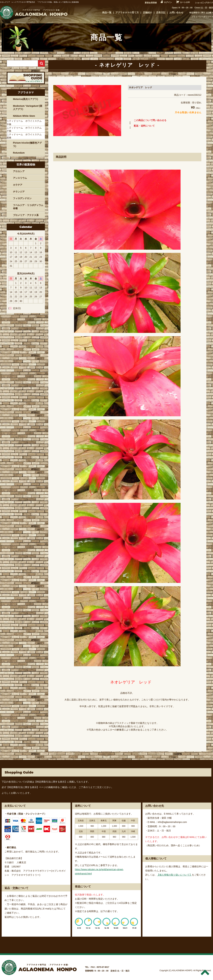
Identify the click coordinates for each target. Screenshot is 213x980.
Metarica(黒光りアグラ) (25, 99)
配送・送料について (141, 126)
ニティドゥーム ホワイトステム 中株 (25, 123)
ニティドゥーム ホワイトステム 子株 (25, 129)
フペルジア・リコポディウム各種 (28, 207)
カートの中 (185, 2)
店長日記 (161, 13)
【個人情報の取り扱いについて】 (174, 875)
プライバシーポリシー (201, 17)
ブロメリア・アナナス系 (26, 215)
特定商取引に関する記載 (200, 13)
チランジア (19, 192)
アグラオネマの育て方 (127, 13)
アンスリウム (20, 178)
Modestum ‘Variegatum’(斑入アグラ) (28, 108)
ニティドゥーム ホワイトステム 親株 (25, 136)
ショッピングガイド (204, 3)
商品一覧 (107, 13)
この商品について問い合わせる (147, 121)
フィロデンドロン (22, 198)
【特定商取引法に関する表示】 (51, 782)
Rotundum (19, 153)
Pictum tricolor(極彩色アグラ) (27, 144)
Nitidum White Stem (24, 116)
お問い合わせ (176, 13)
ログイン (168, 2)
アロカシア (19, 171)
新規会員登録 (151, 3)
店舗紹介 (147, 13)
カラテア (18, 185)
